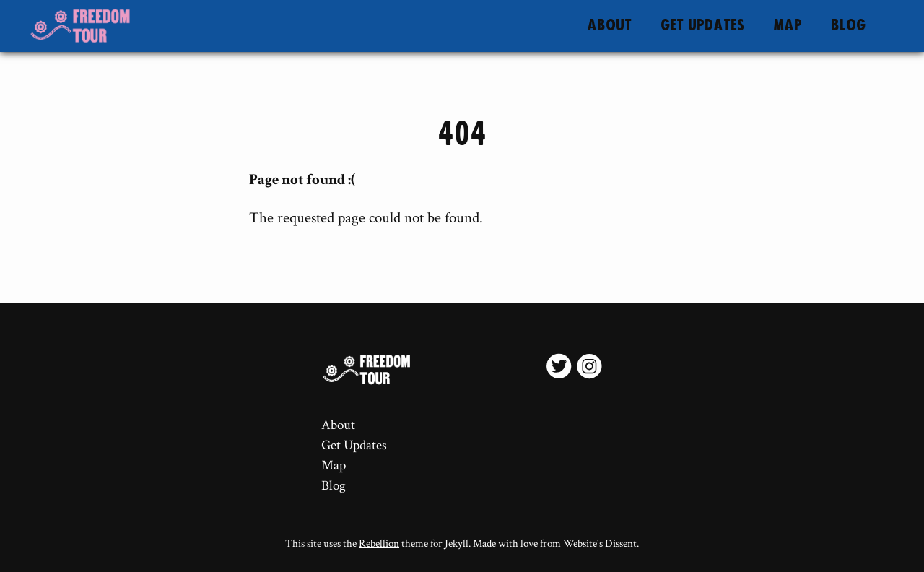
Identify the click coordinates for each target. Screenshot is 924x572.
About (609, 26)
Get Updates (702, 26)
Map (788, 26)
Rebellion (379, 543)
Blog (849, 26)
